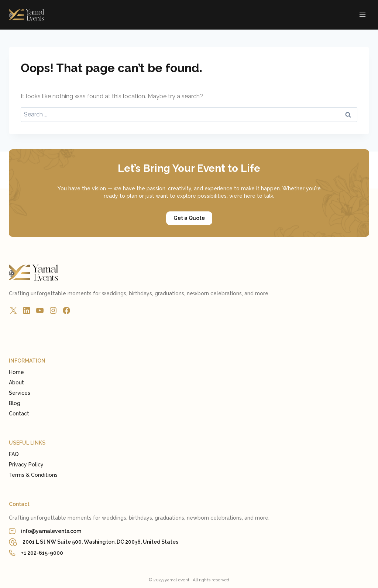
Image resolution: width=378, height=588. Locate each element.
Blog (15, 403)
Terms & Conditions (33, 475)
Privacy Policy (26, 465)
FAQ (14, 454)
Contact (19, 414)
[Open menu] (362, 15)
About (16, 383)
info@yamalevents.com (51, 531)
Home (16, 372)
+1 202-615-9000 (42, 553)
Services (20, 393)
